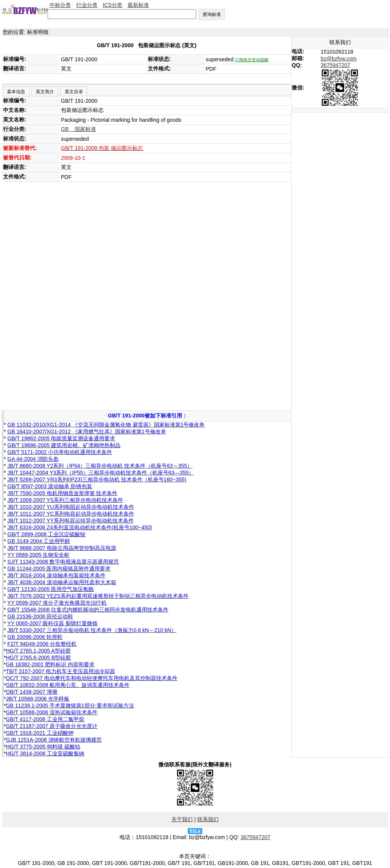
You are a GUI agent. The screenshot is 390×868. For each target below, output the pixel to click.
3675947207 (336, 65)
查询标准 (212, 14)
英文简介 (45, 92)
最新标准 (138, 5)
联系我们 (208, 819)
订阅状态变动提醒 (252, 60)
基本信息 (16, 92)
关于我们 (182, 819)
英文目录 (74, 92)
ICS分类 (113, 5)
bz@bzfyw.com (339, 59)
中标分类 (60, 5)
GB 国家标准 (78, 129)
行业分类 (87, 5)
